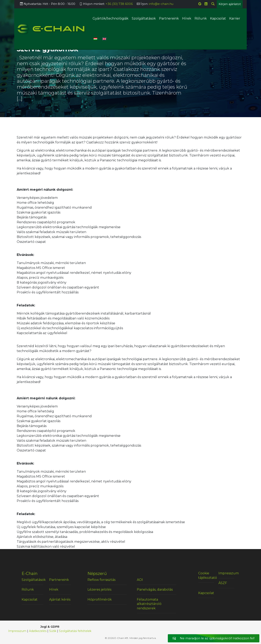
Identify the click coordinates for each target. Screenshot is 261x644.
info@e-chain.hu (161, 4)
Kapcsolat (218, 18)
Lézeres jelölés (99, 590)
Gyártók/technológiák (111, 18)
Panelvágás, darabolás (155, 590)
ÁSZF (223, 583)
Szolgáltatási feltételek (75, 631)
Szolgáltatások (144, 18)
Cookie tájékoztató (206, 575)
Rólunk (201, 18)
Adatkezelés (38, 631)
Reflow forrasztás (101, 580)
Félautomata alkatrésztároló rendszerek (149, 604)
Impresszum (226, 573)
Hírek (187, 18)
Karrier (235, 18)
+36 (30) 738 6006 (119, 4)
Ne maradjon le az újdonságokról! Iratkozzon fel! (214, 638)
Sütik (53, 631)
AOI (140, 580)
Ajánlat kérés (60, 599)
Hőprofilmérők (100, 599)
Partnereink (169, 18)
